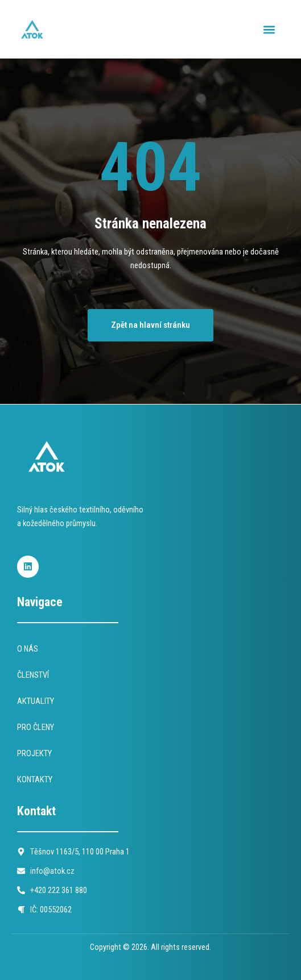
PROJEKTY (34, 753)
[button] (269, 29)
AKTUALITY (36, 701)
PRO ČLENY (36, 727)
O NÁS (28, 649)
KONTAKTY (35, 779)
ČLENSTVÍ (33, 675)
